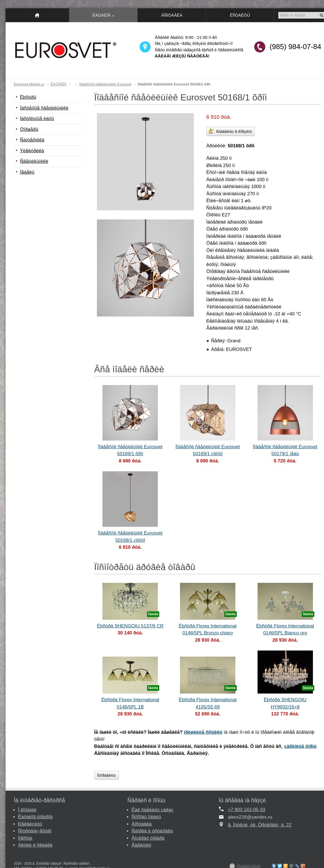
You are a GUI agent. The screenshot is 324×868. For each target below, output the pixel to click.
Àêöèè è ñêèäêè (35, 845)
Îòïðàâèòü (106, 775)
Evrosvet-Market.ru (29, 84)
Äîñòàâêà (142, 824)
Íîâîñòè (25, 838)
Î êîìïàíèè (27, 810)
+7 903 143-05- (244, 810)
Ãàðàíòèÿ (142, 845)
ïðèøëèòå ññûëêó (203, 732)
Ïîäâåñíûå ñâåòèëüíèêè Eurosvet (105, 84)
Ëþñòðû (28, 97)
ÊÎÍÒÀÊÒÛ (240, 15)
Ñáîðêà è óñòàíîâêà (152, 831)
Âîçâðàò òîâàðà (148, 838)
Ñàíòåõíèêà (32, 140)
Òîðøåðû (29, 129)
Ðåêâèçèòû (30, 824)
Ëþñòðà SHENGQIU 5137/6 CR (130, 626)
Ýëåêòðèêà (32, 151)
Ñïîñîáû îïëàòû (146, 817)
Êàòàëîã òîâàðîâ (35, 817)
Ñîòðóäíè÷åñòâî (35, 831)
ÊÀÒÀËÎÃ (59, 84)
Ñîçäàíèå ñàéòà (249, 866)
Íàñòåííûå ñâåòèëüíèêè (44, 108)
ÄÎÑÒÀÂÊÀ (172, 15)
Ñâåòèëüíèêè (34, 161)
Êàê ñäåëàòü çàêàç (152, 810)
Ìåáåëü (27, 172)
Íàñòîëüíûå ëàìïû (37, 119)
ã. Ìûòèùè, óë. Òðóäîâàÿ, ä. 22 (260, 825)
